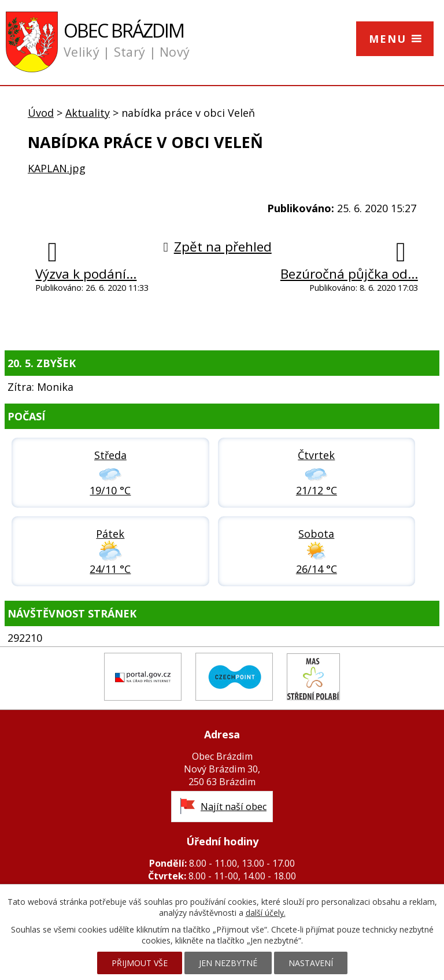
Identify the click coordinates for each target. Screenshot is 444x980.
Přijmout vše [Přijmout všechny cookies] (140, 963)
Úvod (41, 113)
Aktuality (88, 113)
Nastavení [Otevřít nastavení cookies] (311, 963)
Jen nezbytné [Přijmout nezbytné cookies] (228, 963)
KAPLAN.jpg (57, 168)
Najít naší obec (234, 807)
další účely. (266, 913)
